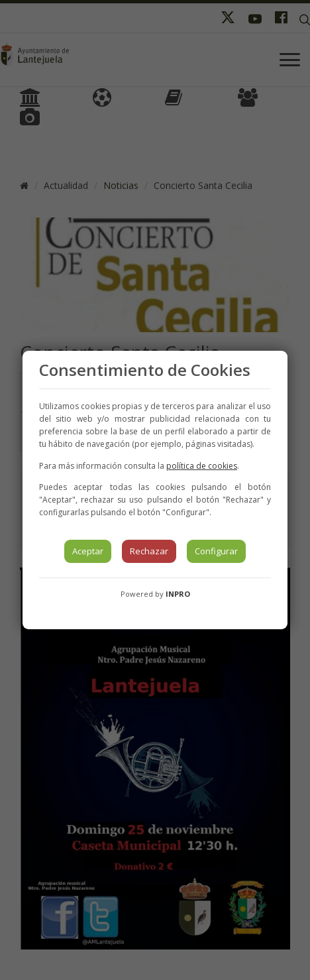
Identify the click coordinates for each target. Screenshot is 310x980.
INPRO (178, 594)
